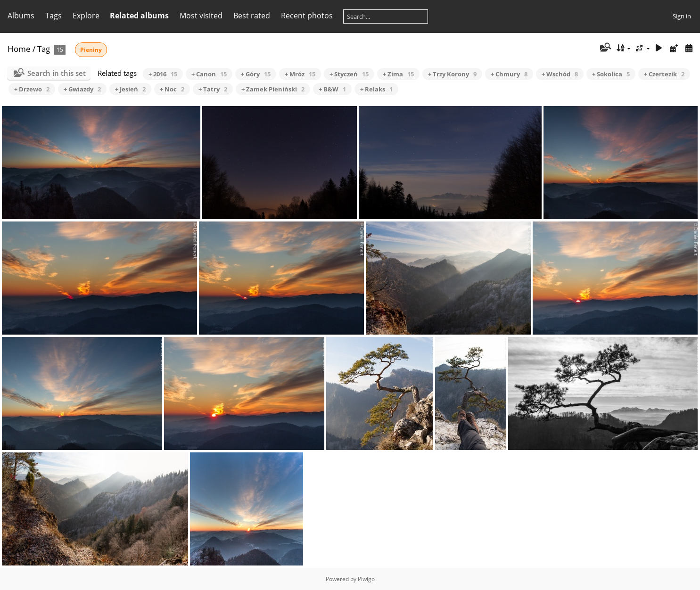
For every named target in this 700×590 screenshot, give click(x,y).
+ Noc (172, 89)
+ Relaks (376, 89)
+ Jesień (130, 89)
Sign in (682, 16)
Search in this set (57, 73)
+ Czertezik (664, 74)
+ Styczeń (349, 74)
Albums (21, 16)
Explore (86, 16)
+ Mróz (300, 74)
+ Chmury (509, 74)
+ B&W (332, 89)
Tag (44, 49)
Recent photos (307, 16)
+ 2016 (163, 74)
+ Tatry (213, 89)
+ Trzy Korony (452, 74)
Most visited (201, 16)
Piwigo (366, 579)
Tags (54, 16)
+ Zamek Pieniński (273, 89)
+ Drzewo (32, 89)
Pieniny (91, 50)
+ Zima (398, 74)
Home (19, 49)
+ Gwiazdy (82, 89)
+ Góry (256, 74)
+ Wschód (560, 74)
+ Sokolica (611, 74)
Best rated (252, 16)
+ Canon (209, 74)
